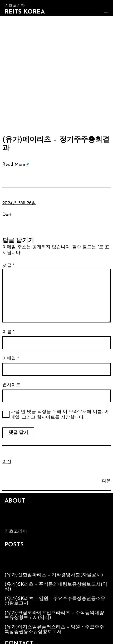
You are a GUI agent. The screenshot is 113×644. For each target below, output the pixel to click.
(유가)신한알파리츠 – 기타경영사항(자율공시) (54, 575)
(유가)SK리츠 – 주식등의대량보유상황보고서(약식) (56, 587)
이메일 (11, 359)
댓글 (8, 266)
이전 (7, 462)
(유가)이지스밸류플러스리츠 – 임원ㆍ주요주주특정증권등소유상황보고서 (54, 630)
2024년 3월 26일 (19, 203)
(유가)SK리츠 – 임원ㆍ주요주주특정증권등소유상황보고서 (55, 601)
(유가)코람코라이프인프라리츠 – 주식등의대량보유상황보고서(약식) (54, 615)
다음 (106, 481)
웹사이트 (11, 385)
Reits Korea (25, 12)
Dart (7, 215)
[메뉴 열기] (106, 12)
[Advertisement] (56, 75)
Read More (14, 165)
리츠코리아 (16, 532)
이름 (8, 332)
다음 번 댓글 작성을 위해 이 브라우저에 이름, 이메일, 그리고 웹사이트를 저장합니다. (60, 415)
